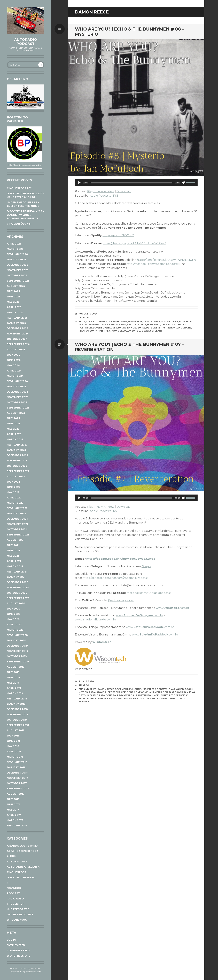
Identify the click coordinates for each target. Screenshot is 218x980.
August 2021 (16, 540)
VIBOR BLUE (136, 331)
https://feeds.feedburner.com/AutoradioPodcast (115, 578)
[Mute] (184, 183)
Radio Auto (15, 899)
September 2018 (18, 725)
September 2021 (18, 535)
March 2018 (15, 757)
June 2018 (13, 741)
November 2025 (18, 270)
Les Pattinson (144, 695)
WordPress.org (19, 956)
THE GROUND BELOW (116, 331)
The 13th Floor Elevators (134, 698)
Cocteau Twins (117, 322)
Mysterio (124, 328)
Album (11, 856)
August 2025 (16, 286)
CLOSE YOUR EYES (97, 322)
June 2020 (14, 614)
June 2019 (13, 677)
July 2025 (13, 291)
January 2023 (16, 450)
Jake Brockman (171, 325)
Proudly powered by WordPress (26, 968)
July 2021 (13, 545)
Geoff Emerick (117, 692)
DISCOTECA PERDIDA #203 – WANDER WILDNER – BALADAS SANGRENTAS (25, 215)
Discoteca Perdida (21, 877)
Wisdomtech (102, 642)
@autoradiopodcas (121, 600)
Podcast (13, 893)
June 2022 (14, 487)
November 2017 (17, 778)
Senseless (110, 698)
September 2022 (18, 471)
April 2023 (14, 434)
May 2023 (13, 429)
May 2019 (13, 683)
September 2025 (18, 281)
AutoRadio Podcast (26, 42)
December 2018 (17, 709)
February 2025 (17, 318)
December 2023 (17, 392)
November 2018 (17, 714)
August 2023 (16, 413)
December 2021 (17, 519)
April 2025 (14, 307)
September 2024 (18, 344)
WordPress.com (34, 972)
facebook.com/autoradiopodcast (149, 593)
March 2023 (15, 439)
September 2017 (18, 789)
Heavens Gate (97, 325)
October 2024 (17, 339)
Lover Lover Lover (105, 328)
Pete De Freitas (156, 328)
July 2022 (13, 482)
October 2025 (17, 275)
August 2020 (16, 603)
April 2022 (14, 498)
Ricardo (84, 318)
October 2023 (17, 402)
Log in (11, 940)
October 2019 (17, 656)
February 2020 (17, 635)
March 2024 (15, 376)
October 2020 (17, 593)
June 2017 (13, 804)
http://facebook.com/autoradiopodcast (153, 264)
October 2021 (17, 529)
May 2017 (13, 810)
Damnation (135, 322)
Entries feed (16, 945)
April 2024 (14, 371)
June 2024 (14, 360)
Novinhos (14, 888)
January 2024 (17, 387)
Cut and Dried (88, 689)
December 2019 (17, 646)
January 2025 (16, 323)
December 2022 (17, 455)
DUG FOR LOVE (169, 322)
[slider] (132, 183)
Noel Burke (138, 328)
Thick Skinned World (165, 698)
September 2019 (18, 662)
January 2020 (16, 640)
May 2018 (13, 746)
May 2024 (13, 365)
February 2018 (17, 762)
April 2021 (14, 561)
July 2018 (13, 736)
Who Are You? (17, 920)
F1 (8, 883)
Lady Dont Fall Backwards (116, 695)
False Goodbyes (157, 689)
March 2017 (15, 820)
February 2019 (17, 699)
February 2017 (17, 826)
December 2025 (17, 265)
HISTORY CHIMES (116, 325)
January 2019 (16, 704)
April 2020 (14, 625)
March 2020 (15, 630)
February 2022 (17, 508)
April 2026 (14, 244)
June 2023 (14, 424)
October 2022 (17, 466)
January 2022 (16, 513)
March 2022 (15, 503)
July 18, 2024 (86, 681)
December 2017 (17, 773)
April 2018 (14, 752)
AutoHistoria (17, 862)
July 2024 (14, 355)
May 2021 (13, 556)
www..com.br (173, 608)
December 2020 (18, 582)
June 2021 (13, 550)
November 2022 (18, 461)
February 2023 (17, 445)
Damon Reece (152, 322)
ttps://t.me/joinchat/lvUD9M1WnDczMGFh (167, 260)
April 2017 (14, 815)
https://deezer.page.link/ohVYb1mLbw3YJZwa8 (135, 243)
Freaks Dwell (98, 692)
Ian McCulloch (137, 325)
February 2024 (17, 381)
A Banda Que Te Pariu (22, 846)
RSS (116, 196)
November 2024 (18, 334)
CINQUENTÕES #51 (19, 224)
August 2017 (16, 794)
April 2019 (14, 688)
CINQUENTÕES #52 (19, 188)
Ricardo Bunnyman (91, 331)
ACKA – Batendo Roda (23, 851)
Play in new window (101, 191)
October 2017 (17, 783)
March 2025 (15, 312)
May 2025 (13, 302)
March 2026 (15, 249)
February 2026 (17, 254)
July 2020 (13, 609)
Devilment (122, 689)
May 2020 (13, 619)
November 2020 (18, 588)
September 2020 (18, 598)
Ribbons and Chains (179, 328)
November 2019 (17, 651)
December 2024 (18, 328)
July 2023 (13, 418)
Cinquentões (16, 872)
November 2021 (17, 524)
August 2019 (16, 667)
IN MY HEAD (154, 325)
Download (124, 191)
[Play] (79, 183)
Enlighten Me (138, 689)
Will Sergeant (153, 331)
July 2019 (13, 672)
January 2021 (16, 577)
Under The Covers (20, 914)
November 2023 (18, 397)
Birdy (82, 322)
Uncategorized (18, 909)
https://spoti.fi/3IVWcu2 (118, 235)
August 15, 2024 (88, 314)
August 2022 (16, 476)
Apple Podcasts (100, 196)
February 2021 (17, 572)
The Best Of (15, 904)
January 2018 (16, 767)
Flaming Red (176, 689)
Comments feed (18, 950)
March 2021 (15, 566)
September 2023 (18, 408)
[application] (136, 183)
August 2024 (16, 349)
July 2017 (13, 799)
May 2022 (13, 492)
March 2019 (15, 693)
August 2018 (16, 730)
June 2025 (14, 297)
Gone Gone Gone (137, 692)
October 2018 (17, 720)
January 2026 (16, 260)
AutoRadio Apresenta (23, 867)
